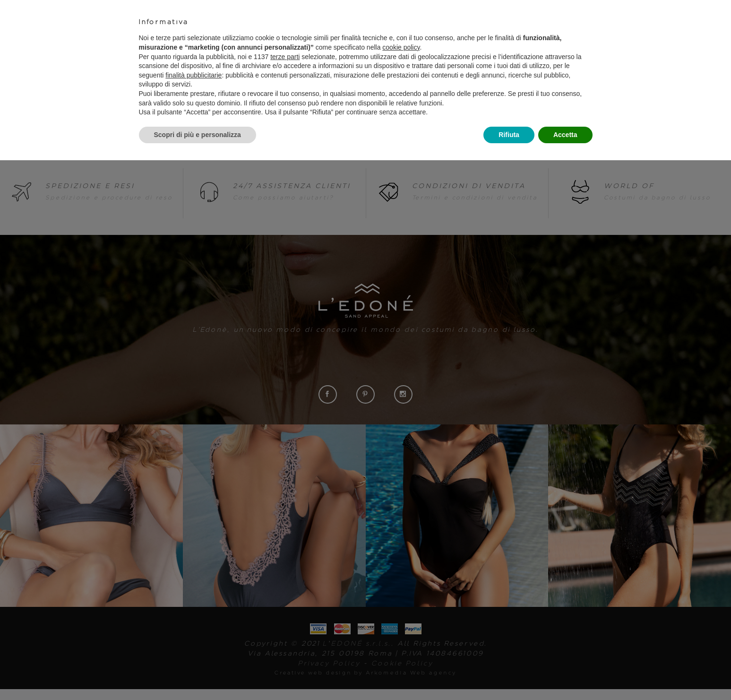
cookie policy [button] (401, 47)
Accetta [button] (565, 135)
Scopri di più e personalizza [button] (198, 135)
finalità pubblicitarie (193, 75)
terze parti (285, 57)
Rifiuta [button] (509, 135)
